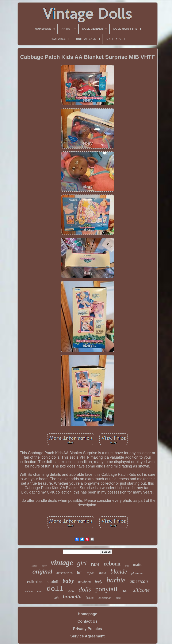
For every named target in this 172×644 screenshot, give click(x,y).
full (80, 573)
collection (35, 582)
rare (95, 564)
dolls (85, 589)
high (118, 598)
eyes (127, 566)
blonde (119, 571)
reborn (112, 564)
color (44, 566)
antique (29, 591)
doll (55, 589)
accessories (64, 573)
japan (91, 573)
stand (103, 573)
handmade (105, 598)
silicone (141, 590)
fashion (90, 598)
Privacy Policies (87, 629)
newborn (85, 582)
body (99, 582)
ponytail (106, 589)
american (139, 581)
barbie (116, 580)
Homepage (87, 614)
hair (125, 590)
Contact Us (87, 621)
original (42, 572)
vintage (62, 563)
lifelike (71, 591)
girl (82, 563)
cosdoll (52, 582)
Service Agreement (87, 636)
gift (57, 598)
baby (68, 581)
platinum (137, 573)
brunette (72, 597)
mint (40, 591)
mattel (138, 564)
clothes (34, 566)
